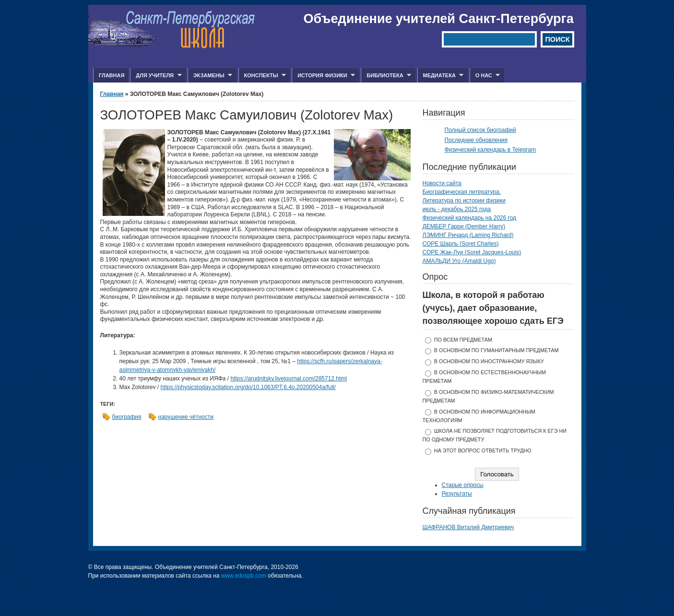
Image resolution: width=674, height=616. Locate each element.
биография (127, 417)
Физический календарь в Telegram (490, 150)
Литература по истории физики (464, 201)
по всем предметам (463, 340)
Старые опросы (463, 485)
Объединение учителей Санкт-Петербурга (439, 19)
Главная (112, 75)
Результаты (457, 494)
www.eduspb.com (244, 576)
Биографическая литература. (462, 192)
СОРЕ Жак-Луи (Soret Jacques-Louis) (472, 252)
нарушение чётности (186, 417)
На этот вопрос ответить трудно (483, 450)
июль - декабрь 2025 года (457, 209)
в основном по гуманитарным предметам (497, 350)
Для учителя (156, 76)
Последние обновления (476, 140)
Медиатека (441, 76)
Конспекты (262, 76)
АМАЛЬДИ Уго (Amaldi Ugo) (459, 261)
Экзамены (210, 76)
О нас (485, 76)
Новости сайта (442, 183)
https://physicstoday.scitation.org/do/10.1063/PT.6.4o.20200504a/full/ (248, 387)
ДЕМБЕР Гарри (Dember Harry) (464, 226)
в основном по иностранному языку (489, 361)
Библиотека (386, 76)
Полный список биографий (480, 130)
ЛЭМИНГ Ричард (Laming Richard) (468, 235)
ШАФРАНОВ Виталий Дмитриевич (468, 527)
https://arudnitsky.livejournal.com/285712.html (289, 379)
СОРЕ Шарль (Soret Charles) (461, 244)
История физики (323, 76)
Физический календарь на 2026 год (470, 218)
